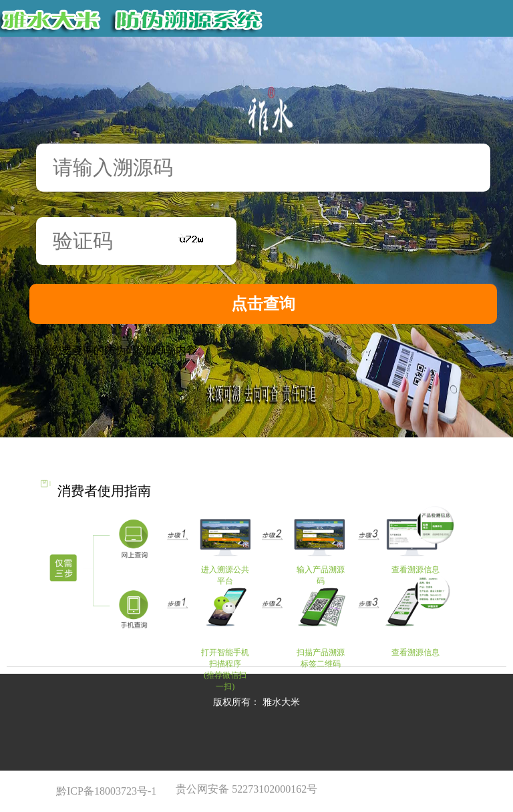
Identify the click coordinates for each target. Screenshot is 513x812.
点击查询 (263, 304)
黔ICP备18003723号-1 (108, 791)
